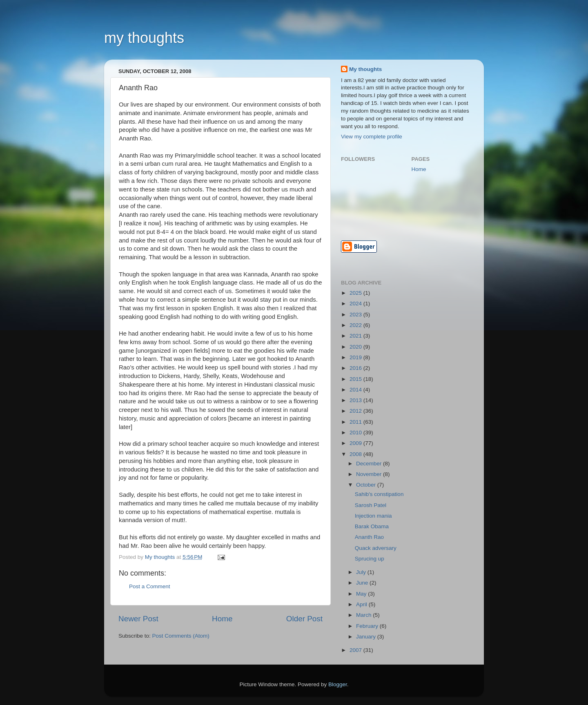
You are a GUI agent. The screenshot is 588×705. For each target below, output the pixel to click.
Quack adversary (376, 548)
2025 (356, 293)
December (370, 464)
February (368, 626)
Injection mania (373, 516)
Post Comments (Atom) (181, 636)
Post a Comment (150, 586)
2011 (356, 422)
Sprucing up (370, 559)
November (370, 474)
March (364, 615)
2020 (356, 347)
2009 (356, 443)
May (362, 594)
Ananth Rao (369, 537)
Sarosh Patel (371, 505)
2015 (356, 379)
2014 (356, 390)
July (362, 572)
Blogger (338, 684)
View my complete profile (372, 137)
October (367, 485)
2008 (356, 454)
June (363, 583)
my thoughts (144, 38)
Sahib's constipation (379, 494)
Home (222, 619)
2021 (356, 336)
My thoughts (365, 69)
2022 (356, 325)
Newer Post (138, 619)
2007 (356, 650)
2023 (356, 315)
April (362, 604)
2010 (356, 433)
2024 (356, 304)
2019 (356, 357)
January (367, 637)
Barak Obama (372, 526)
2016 (356, 368)
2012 (356, 411)
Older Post (304, 619)
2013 (356, 400)
